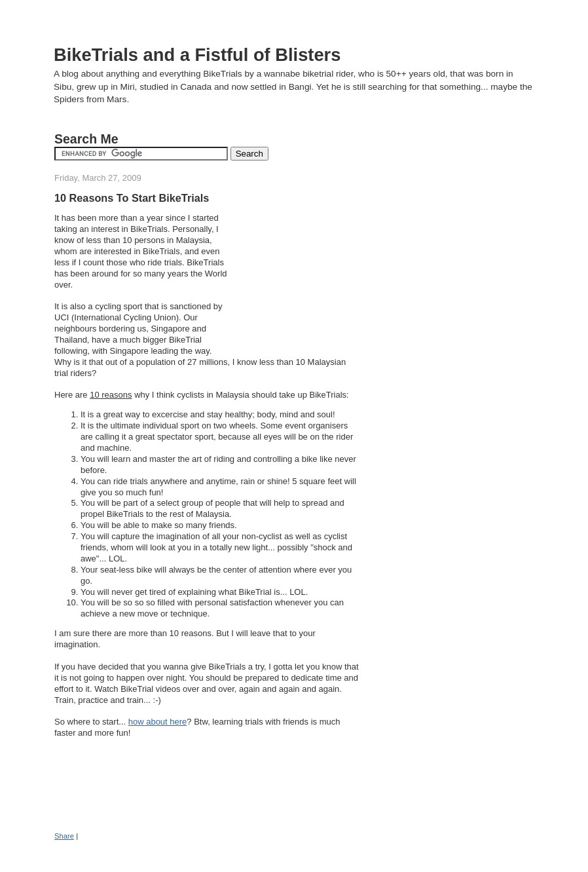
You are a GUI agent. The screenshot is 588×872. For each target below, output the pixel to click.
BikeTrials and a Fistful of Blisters (197, 55)
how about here (158, 722)
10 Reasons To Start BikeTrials (132, 198)
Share (64, 836)
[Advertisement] (295, 276)
